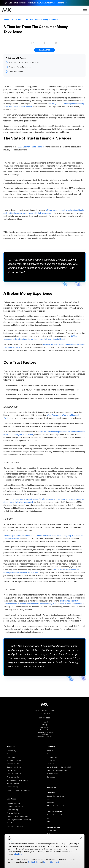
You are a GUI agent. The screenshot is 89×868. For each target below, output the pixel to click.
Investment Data (13, 784)
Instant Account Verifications (17, 780)
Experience (11, 757)
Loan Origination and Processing (19, 820)
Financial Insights (13, 777)
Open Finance (12, 823)
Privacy (44, 725)
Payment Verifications (15, 826)
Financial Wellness (14, 813)
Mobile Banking (13, 787)
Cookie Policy (45, 727)
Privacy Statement (51, 862)
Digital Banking (12, 810)
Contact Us (44, 722)
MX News (50, 764)
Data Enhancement (14, 774)
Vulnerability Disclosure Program (45, 733)
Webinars (50, 803)
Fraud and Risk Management (17, 816)
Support (50, 821)
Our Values (51, 760)
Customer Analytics (14, 767)
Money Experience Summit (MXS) (59, 767)
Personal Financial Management (19, 790)
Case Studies (52, 830)
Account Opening (13, 803)
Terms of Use (45, 730)
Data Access (12, 770)
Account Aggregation (15, 760)
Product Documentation (55, 815)
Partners (50, 834)
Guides (6, 19)
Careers (50, 754)
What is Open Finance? (55, 806)
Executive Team (53, 757)
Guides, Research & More (56, 796)
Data (9, 754)
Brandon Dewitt (52, 774)
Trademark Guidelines (44, 737)
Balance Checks (13, 764)
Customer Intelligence (15, 806)
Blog (48, 799)
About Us (50, 751)
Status (49, 818)
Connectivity (11, 751)
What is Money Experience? (57, 770)
